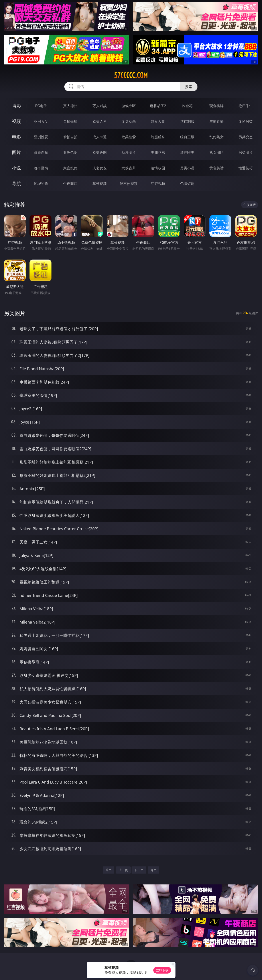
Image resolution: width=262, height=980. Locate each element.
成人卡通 (100, 137)
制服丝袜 (158, 137)
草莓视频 (100, 184)
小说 (16, 168)
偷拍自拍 (70, 137)
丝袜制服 (187, 121)
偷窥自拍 (41, 152)
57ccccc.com (131, 75)
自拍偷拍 (70, 121)
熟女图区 (217, 152)
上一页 (123, 870)
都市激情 (41, 168)
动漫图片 (129, 152)
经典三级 (187, 137)
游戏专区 (129, 106)
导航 (16, 183)
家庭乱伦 (70, 168)
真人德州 (70, 106)
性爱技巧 (246, 168)
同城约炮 (41, 184)
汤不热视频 (129, 184)
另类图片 (246, 152)
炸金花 (187, 106)
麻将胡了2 (158, 106)
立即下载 (162, 970)
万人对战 (100, 106)
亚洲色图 (70, 152)
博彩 (16, 106)
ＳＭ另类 (246, 121)
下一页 (139, 870)
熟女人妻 (158, 121)
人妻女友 (100, 168)
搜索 (189, 87)
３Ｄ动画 (129, 121)
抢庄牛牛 (246, 106)
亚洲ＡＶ (41, 121)
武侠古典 (129, 168)
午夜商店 (70, 184)
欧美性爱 (129, 137)
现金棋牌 (217, 106)
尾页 (154, 870)
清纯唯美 (187, 152)
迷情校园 (158, 168)
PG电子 (41, 106)
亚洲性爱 (41, 137)
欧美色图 (100, 152)
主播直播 (217, 121)
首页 (108, 870)
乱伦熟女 (217, 137)
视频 (16, 121)
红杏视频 (158, 184)
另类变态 (246, 137)
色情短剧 (187, 184)
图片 (16, 152)
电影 (16, 137)
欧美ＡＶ (100, 121)
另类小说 (187, 168)
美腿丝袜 (158, 152)
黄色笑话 (217, 168)
